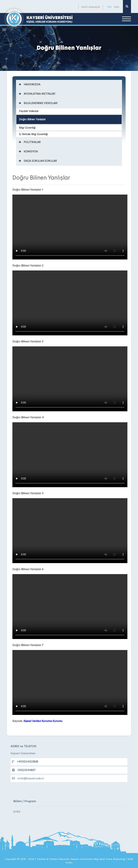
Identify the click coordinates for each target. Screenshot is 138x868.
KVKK (17, 812)
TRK (109, 7)
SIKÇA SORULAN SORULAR (38, 161)
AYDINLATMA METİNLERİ (37, 94)
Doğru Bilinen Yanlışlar (32, 119)
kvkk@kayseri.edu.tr (28, 778)
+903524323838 (25, 762)
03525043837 (24, 770)
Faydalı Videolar (29, 111)
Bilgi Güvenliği (27, 128)
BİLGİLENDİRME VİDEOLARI (38, 103)
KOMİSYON (28, 151)
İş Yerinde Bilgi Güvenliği (33, 134)
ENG (117, 7)
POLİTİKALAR (30, 142)
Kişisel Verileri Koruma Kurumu (43, 721)
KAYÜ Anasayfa (91, 7)
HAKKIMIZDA (30, 84)
